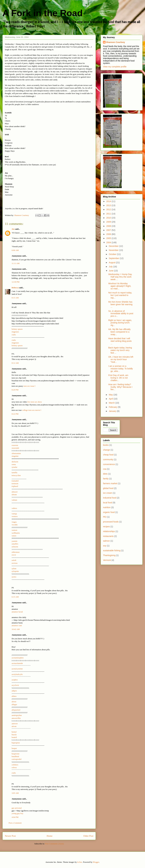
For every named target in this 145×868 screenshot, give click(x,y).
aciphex (15, 680)
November (114, 250)
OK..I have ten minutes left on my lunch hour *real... (121, 359)
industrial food (110, 498)
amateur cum (17, 625)
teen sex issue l (29, 386)
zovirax (15, 563)
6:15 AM (15, 597)
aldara (14, 696)
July (111, 267)
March (112, 403)
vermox (15, 516)
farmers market (110, 483)
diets (105, 474)
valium (14, 500)
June (111, 271)
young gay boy (17, 813)
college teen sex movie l (32, 410)
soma (14, 464)
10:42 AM (16, 629)
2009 (109, 222)
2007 (109, 230)
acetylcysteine (17, 669)
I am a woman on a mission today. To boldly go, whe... (121, 369)
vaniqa (14, 514)
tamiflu (14, 473)
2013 (109, 205)
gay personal (17, 808)
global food (108, 488)
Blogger (96, 862)
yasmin (14, 541)
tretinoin (15, 484)
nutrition (107, 507)
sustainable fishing (112, 550)
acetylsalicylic (17, 674)
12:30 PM (16, 282)
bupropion (16, 743)
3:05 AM (15, 793)
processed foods (111, 522)
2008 (109, 226)
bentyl (14, 732)
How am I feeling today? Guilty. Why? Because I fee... (120, 387)
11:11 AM (16, 263)
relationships (109, 531)
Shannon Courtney (115, 42)
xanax (14, 536)
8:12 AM (15, 363)
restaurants (108, 536)
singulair (15, 456)
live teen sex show (35, 402)
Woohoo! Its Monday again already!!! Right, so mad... (120, 286)
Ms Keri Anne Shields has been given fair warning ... (120, 304)
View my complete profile (115, 67)
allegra (14, 704)
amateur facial (17, 612)
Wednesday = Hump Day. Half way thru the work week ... (120, 277)
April (111, 399)
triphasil (15, 486)
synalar (14, 467)
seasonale (15, 448)
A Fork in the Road (43, 13)
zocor (14, 555)
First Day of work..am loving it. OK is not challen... (118, 378)
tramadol (15, 481)
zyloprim (15, 571)
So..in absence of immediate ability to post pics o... (121, 314)
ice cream (108, 493)
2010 (109, 218)
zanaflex (15, 544)
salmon (106, 541)
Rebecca (15, 288)
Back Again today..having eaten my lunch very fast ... (120, 350)
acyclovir (15, 685)
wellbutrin (16, 533)
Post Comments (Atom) (55, 844)
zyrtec (14, 577)
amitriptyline (17, 715)
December (114, 246)
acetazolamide (17, 663)
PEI (105, 517)
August (112, 263)
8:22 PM (15, 414)
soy (105, 546)
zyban (14, 568)
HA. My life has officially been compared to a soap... (119, 332)
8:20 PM (15, 390)
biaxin (14, 735)
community (108, 459)
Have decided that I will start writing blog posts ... (120, 341)
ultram (14, 495)
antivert (15, 724)
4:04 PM (15, 817)
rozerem (15, 445)
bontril (14, 737)
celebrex (15, 765)
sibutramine (16, 453)
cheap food (108, 455)
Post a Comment (15, 823)
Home (50, 836)
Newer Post (10, 836)
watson (14, 530)
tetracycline (16, 475)
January (113, 411)
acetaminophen (18, 658)
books (106, 445)
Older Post (88, 836)
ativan (14, 726)
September (114, 258)
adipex (14, 691)
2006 (109, 234)
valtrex (14, 508)
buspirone (15, 754)
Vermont (107, 560)
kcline (80, 862)
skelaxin (15, 462)
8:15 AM (15, 298)
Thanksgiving (109, 555)
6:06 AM (15, 250)
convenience (109, 464)
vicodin (15, 525)
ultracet (15, 492)
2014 (109, 201)
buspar (14, 748)
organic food (109, 512)
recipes (106, 527)
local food (108, 503)
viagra (14, 522)
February (113, 407)
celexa (14, 767)
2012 (109, 209)
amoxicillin (16, 718)
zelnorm (15, 547)
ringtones (15, 332)
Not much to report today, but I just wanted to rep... (120, 295)
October (113, 254)
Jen (13, 229)
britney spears (17, 329)
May (111, 395)
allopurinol (16, 710)
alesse (14, 702)
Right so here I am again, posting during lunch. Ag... (120, 323)
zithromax (16, 552)
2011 (109, 214)
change (106, 450)
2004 (109, 242)
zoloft (14, 560)
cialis (14, 335)
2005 (109, 238)
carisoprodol (17, 759)
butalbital (15, 756)
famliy (106, 479)
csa (105, 469)
